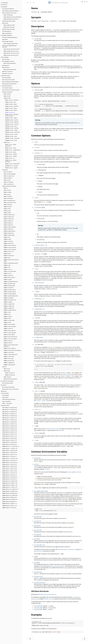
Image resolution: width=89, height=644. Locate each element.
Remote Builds (7, 78)
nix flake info (8, 221)
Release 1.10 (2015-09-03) (10, 450)
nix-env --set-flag (11, 156)
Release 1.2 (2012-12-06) (10, 471)
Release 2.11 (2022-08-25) (10, 422)
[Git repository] (85, 2)
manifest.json (10, 375)
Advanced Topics (5, 76)
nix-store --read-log (12, 128)
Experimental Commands (9, 186)
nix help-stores (9, 256)
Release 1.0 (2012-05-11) (10, 475)
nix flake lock (8, 225)
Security (5, 23)
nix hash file (8, 241)
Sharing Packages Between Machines (10, 46)
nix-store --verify (11, 140)
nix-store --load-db (12, 120)
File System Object (8, 383)
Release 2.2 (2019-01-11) (10, 440)
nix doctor (8, 207)
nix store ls (8, 343)
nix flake (7, 213)
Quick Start (4, 5)
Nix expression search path (52, 429)
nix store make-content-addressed (11, 346)
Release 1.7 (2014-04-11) (10, 457)
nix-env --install (11, 148)
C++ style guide (7, 403)
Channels (7, 377)
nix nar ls (8, 273)
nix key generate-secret (11, 263)
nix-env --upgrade (11, 168)
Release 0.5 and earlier (9, 508)
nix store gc (8, 341)
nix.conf (7, 369)
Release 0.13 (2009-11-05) (10, 483)
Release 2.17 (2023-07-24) (10, 410)
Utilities (5, 170)
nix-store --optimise (12, 122)
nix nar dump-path (10, 271)
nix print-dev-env (9, 277)
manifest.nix (10, 373)
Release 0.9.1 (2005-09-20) (10, 495)
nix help (7, 254)
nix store (7, 322)
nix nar (7, 267)
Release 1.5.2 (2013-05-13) (10, 463)
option (47, 469)
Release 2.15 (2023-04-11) (10, 414)
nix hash (7, 239)
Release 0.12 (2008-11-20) (10, 485)
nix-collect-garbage (10, 174)
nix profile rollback (10, 292)
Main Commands (7, 92)
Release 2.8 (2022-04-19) (10, 428)
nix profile (8, 280)
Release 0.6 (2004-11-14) (10, 506)
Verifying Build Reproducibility (10, 82)
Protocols (4, 385)
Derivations (6, 67)
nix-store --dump (11, 108)
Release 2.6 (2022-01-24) (10, 432)
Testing (5, 397)
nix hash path (9, 243)
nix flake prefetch (9, 231)
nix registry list (9, 306)
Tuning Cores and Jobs (9, 80)
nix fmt (7, 237)
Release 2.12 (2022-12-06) (10, 420)
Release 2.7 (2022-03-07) (10, 430)
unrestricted (78, 472)
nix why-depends (9, 365)
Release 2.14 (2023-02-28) (10, 416)
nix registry (8, 302)
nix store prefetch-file (10, 354)
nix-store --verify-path (12, 138)
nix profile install (9, 286)
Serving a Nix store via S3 (11, 55)
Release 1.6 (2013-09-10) (10, 461)
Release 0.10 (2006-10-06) (10, 491)
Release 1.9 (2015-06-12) (10, 452)
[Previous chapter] (30, 639)
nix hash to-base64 (10, 249)
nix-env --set (10, 158)
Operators (6, 65)
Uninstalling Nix (7, 33)
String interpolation (10, 63)
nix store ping (9, 352)
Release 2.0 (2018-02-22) (10, 444)
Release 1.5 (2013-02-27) (10, 465)
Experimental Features (9, 399)
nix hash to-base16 (10, 245)
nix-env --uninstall (11, 166)
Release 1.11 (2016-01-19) (10, 448)
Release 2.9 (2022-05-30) (10, 426)
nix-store (7, 98)
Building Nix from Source (11, 19)
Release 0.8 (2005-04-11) (10, 501)
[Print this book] (82, 2)
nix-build (7, 94)
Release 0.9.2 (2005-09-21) (10, 493)
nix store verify (9, 361)
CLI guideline (7, 401)
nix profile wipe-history (11, 296)
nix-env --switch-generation (11, 161)
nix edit (7, 209)
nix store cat (8, 328)
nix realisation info (10, 300)
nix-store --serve (11, 136)
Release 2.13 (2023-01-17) (10, 418)
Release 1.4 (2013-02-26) (10, 467)
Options (36, 83)
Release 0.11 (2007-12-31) (10, 487)
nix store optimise (10, 348)
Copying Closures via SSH (11, 51)
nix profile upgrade (10, 294)
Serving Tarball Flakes (8, 387)
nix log (7, 265)
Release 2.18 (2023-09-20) (10, 408)
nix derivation (8, 198)
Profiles (5, 39)
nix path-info (8, 275)
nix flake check (9, 217)
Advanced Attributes (10, 70)
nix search (8, 316)
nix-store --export (11, 110)
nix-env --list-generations (13, 150)
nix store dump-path (10, 339)
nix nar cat (8, 269)
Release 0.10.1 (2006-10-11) (10, 489)
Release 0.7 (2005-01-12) (10, 503)
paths (35, 467)
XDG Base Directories (40, 591)
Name (35, 8)
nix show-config (9, 320)
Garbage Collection (8, 41)
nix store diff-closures (10, 337)
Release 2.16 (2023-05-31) (10, 412)
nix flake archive (9, 215)
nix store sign (9, 359)
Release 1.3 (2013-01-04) (10, 469)
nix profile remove (10, 290)
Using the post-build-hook (9, 84)
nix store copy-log (10, 331)
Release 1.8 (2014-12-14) (10, 455)
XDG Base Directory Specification (67, 549)
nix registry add (9, 304)
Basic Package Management (10, 37)
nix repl (7, 312)
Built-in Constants (8, 72)
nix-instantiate (9, 182)
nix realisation (9, 298)
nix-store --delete (11, 104)
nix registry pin (9, 308)
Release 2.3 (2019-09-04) (10, 438)
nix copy (7, 194)
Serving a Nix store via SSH (11, 53)
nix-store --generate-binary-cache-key (12, 115)
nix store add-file (9, 324)
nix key (7, 258)
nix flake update (9, 235)
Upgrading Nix (7, 31)
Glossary (4, 391)
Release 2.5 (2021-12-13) (10, 434)
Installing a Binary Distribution (10, 11)
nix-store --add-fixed (12, 100)
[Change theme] (30, 3)
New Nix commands (49, 599)
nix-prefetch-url (9, 184)
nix (6, 188)
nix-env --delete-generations (11, 145)
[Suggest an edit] (87, 2)
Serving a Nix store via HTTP (12, 49)
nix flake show (9, 233)
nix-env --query (10, 152)
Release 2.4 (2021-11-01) (10, 436)
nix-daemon (8, 178)
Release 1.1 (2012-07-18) (10, 473)
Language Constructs (8, 61)
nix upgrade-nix (9, 363)
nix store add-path (10, 326)
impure (70, 472)
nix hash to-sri (9, 251)
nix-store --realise (11, 130)
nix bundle (8, 192)
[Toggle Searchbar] (34, 3)
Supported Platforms (8, 9)
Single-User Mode (9, 25)
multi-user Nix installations (58, 566)
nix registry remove (10, 310)
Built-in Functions (7, 74)
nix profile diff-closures (11, 282)
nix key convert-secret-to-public (11, 260)
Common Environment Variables (11, 90)
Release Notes (5, 405)
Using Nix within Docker (9, 21)
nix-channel (8, 172)
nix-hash (7, 180)
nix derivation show (10, 202)
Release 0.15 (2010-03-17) (10, 479)
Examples (37, 615)
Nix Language (5, 57)
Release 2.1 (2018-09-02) (10, 442)
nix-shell (7, 96)
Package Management (7, 35)
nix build (7, 190)
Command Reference (6, 86)
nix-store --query (11, 126)
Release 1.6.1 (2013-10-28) (10, 459)
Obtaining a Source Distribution (13, 17)
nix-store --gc (10, 112)
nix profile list (9, 288)
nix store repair (9, 356)
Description (38, 26)
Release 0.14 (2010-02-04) (10, 481)
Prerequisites (8, 15)
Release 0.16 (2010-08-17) (10, 477)
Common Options (7, 88)
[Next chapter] (84, 639)
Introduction (4, 3)
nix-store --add (10, 102)
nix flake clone (9, 219)
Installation (4, 7)
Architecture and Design (7, 381)
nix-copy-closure (9, 176)
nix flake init (8, 223)
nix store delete (9, 335)
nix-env (7, 142)
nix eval (7, 211)
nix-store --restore (11, 134)
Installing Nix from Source (9, 13)
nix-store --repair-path (12, 132)
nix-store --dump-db (12, 106)
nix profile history (9, 284)
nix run (7, 314)
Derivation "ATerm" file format (10, 389)
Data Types (6, 59)
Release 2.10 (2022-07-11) (10, 424)
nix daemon (8, 196)
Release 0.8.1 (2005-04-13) (10, 499)
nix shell (7, 318)
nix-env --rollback (11, 154)
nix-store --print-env (12, 124)
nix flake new (8, 229)
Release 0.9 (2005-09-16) (10, 497)
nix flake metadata (10, 227)
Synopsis (36, 17)
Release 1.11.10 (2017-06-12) (10, 446)
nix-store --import (11, 118)
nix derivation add (9, 200)
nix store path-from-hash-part (12, 350)
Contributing (5, 393)
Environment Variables (9, 29)
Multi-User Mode (9, 27)
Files (4, 367)
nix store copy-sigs (10, 333)
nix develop (8, 205)
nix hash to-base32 (10, 247)
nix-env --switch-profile (12, 164)
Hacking (5, 395)
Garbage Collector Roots (11, 44)
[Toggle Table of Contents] (27, 3)
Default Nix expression (10, 379)
